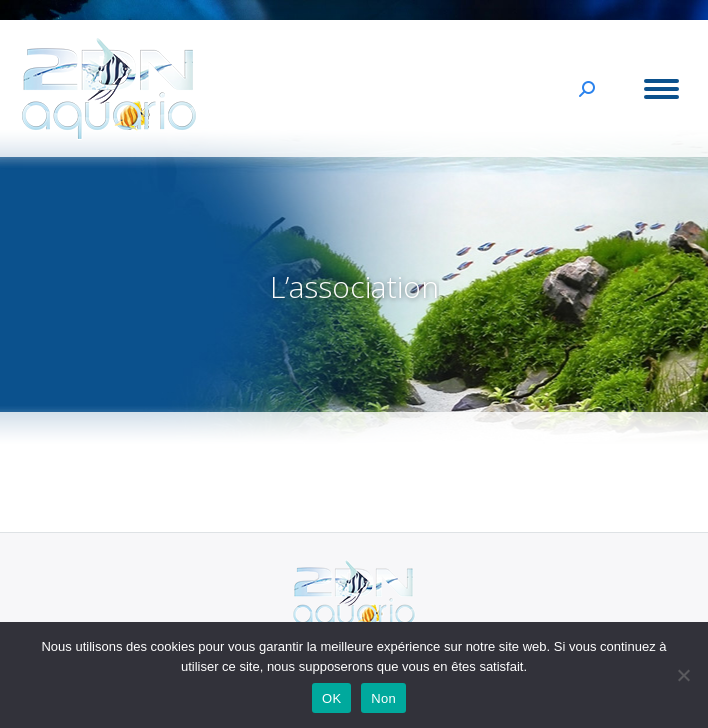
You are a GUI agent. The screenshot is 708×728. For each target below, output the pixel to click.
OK (331, 698)
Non (383, 698)
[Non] (683, 675)
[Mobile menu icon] (661, 89)
